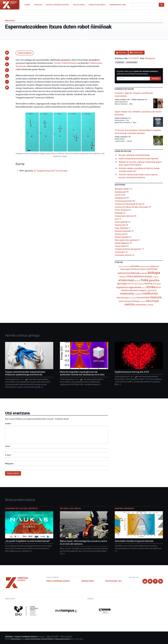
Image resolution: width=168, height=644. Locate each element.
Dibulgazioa (10, 21)
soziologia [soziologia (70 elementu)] (142, 301)
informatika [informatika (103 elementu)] (157, 284)
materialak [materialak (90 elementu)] (138, 294)
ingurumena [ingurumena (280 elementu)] (135, 287)
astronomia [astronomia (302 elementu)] (124, 273)
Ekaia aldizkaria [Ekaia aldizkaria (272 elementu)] (136, 276)
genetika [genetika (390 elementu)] (154, 280)
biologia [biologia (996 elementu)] (154, 273)
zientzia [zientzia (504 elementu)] (129, 304)
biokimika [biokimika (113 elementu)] (144, 273)
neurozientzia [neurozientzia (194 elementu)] (143, 298)
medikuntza (120, 62)
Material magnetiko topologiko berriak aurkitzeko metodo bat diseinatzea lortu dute (82, 373)
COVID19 (119, 195)
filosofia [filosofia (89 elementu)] (137, 281)
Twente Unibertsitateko (65, 63)
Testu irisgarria (25, 53)
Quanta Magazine (122, 243)
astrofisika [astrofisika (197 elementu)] (152, 269)
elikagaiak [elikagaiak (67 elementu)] (156, 277)
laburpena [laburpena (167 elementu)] (134, 290)
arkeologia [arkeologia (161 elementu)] (125, 269)
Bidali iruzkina (13, 473)
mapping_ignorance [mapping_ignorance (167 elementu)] (148, 290)
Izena (8, 446)
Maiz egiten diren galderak (126, 240)
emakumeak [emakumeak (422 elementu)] (126, 280)
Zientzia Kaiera (88, 581)
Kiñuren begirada (122, 237)
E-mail (8, 455)
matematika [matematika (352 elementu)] (127, 293)
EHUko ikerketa (121, 210)
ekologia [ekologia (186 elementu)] (148, 276)
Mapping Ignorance (125, 509)
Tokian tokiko (120, 246)
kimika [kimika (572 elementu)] (151, 287)
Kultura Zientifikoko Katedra (58, 581)
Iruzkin (8, 424)
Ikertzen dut (120, 234)
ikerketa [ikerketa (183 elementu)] (148, 284)
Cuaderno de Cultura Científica (21, 509)
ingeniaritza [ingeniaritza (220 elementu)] (122, 287)
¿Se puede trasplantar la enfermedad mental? (27, 541)
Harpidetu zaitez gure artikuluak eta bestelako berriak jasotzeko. (137, 73)
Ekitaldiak (119, 213)
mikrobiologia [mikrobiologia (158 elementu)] (122, 298)
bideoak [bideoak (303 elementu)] (135, 273)
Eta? (117, 219)
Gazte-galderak (121, 222)
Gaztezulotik (120, 225)
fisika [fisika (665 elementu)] (145, 280)
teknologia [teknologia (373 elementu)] (152, 301)
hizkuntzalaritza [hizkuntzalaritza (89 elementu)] (139, 284)
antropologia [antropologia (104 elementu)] (145, 266)
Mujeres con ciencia (70, 509)
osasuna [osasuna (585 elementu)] (156, 297)
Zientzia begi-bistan (123, 201)
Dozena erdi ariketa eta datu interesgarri (132, 207)
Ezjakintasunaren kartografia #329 (132, 372)
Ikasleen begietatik (123, 231)
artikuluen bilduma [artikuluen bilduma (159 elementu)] (138, 269)
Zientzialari (119, 252)
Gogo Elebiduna (121, 228)
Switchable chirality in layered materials (134, 541)
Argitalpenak (120, 192)
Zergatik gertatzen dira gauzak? (128, 249)
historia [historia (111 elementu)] (130, 284)
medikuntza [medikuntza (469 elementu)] (150, 293)
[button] (7, 53)
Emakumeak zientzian (124, 216)
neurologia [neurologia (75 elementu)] (132, 298)
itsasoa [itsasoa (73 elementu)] (144, 288)
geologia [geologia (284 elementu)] (122, 283)
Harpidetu (155, 78)
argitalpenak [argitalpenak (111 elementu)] (154, 266)
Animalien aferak (122, 189)
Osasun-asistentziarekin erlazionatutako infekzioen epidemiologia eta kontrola (25, 373)
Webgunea (9, 464)
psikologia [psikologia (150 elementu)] (135, 301)
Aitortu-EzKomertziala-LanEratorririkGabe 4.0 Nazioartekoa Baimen (48, 639)
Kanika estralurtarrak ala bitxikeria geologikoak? (138, 159)
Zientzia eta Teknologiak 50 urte (128, 204)
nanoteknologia (132, 62)
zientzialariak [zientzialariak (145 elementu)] (141, 305)
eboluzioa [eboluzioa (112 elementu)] (123, 277)
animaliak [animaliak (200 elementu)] (135, 266)
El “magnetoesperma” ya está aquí (51, 171)
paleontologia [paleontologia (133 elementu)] (124, 301)
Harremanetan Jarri (114, 581)
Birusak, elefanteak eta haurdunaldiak (134, 155)
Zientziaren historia (123, 255)
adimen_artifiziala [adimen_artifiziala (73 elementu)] (124, 267)
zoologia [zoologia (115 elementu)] (150, 305)
